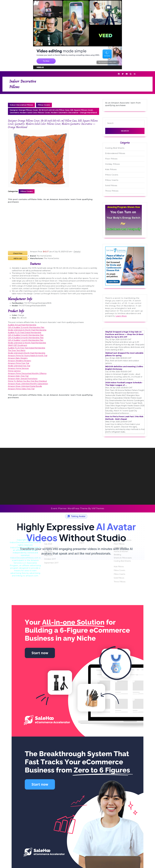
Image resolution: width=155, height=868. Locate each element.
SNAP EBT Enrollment (18, 345)
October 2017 (50, 783)
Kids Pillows (111, 169)
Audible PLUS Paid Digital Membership (25, 333)
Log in (82, 767)
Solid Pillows (111, 186)
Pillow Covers (44, 105)
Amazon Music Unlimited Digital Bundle (25, 386)
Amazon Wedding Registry (20, 361)
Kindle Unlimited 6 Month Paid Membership (27, 353)
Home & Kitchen (121, 776)
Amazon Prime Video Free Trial (21, 389)
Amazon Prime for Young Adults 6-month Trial (28, 356)
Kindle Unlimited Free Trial (19, 366)
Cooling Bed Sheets (115, 148)
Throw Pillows (112, 191)
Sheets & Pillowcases (123, 782)
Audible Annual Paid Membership (22, 325)
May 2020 (48, 780)
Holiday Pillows (112, 164)
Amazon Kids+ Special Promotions (23, 379)
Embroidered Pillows (115, 153)
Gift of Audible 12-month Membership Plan (26, 327)
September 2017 (51, 787)
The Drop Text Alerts (17, 350)
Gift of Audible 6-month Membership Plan (26, 338)
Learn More (121, 316)
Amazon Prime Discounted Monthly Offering (27, 373)
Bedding (117, 779)
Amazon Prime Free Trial (18, 363)
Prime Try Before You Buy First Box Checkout (27, 381)
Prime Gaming (14, 371)
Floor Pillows (111, 159)
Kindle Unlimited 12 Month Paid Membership (27, 343)
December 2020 (51, 772)
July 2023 (48, 768)
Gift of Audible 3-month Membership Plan (26, 335)
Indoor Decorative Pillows (21, 105)
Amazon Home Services (18, 368)
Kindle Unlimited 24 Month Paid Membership (27, 330)
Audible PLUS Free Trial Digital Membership (27, 348)
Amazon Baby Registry (18, 358)
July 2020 (48, 776)
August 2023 (50, 764)
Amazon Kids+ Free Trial (18, 376)
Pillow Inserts (112, 180)
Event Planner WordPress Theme (70, 508)
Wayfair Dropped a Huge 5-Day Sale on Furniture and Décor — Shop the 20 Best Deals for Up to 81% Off (124, 334)
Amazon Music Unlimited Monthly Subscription (28, 384)
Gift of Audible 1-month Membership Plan (26, 340)
